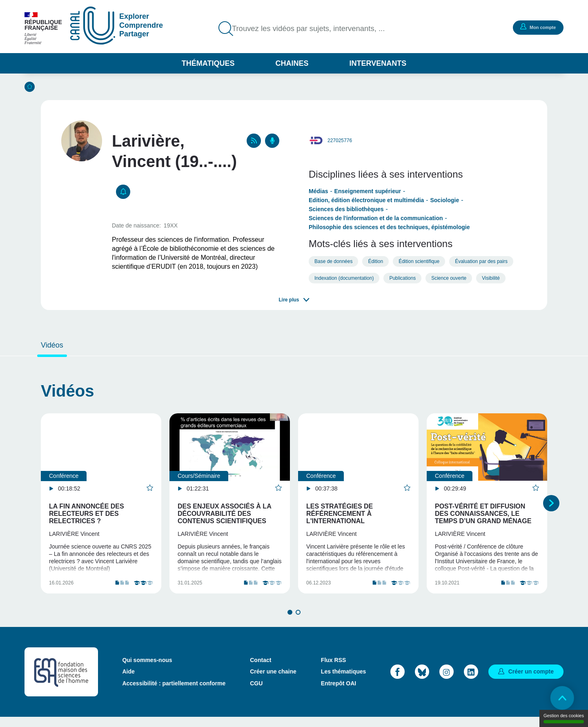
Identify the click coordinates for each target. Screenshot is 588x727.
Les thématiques (343, 682)
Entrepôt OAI (339, 693)
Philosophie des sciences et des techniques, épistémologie (389, 227)
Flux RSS (333, 670)
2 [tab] (298, 622)
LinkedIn (471, 681)
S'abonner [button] (123, 192)
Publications (402, 278)
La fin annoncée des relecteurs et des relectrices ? (87, 514)
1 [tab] (290, 622)
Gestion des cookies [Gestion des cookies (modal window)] (564, 718)
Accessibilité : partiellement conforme (174, 693)
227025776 (340, 140)
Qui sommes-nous (147, 670)
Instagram (447, 681)
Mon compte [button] (537, 27)
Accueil (30, 87)
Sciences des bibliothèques (346, 209)
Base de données (333, 261)
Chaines (292, 63)
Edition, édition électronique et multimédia (366, 200)
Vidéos (52, 345)
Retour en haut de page (559, 698)
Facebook (398, 681)
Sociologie (444, 200)
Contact (261, 670)
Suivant (551, 508)
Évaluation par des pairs (481, 261)
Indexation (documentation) (344, 278)
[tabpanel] (101, 508)
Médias (318, 191)
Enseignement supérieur (368, 191)
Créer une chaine (273, 682)
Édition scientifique (419, 261)
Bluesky (422, 681)
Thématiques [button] (208, 63)
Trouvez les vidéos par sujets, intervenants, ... (314, 29)
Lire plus (289, 300)
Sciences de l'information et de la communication (376, 218)
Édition (375, 261)
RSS (254, 141)
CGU (256, 693)
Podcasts (272, 141)
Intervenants (378, 63)
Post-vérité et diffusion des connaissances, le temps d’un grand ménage (483, 514)
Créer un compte (531, 681)
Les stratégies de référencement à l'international (340, 514)
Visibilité (491, 278)
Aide (128, 682)
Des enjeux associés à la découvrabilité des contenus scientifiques (224, 514)
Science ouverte (449, 278)
